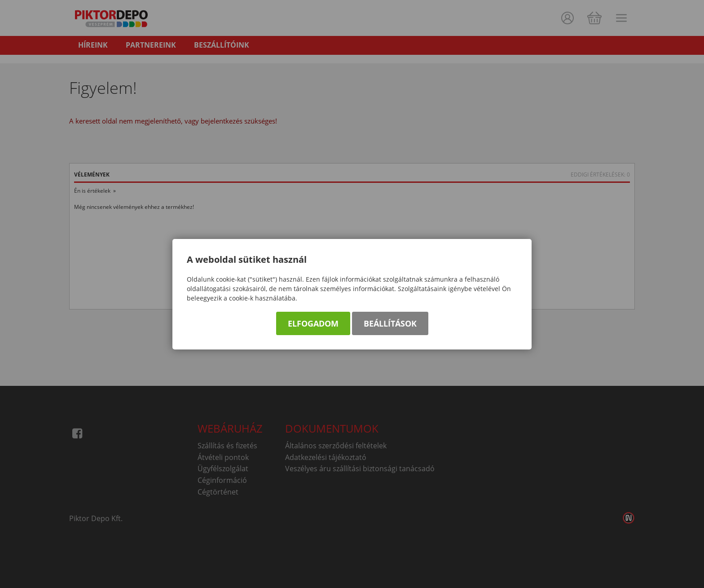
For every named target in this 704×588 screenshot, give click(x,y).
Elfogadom (313, 323)
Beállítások (390, 323)
